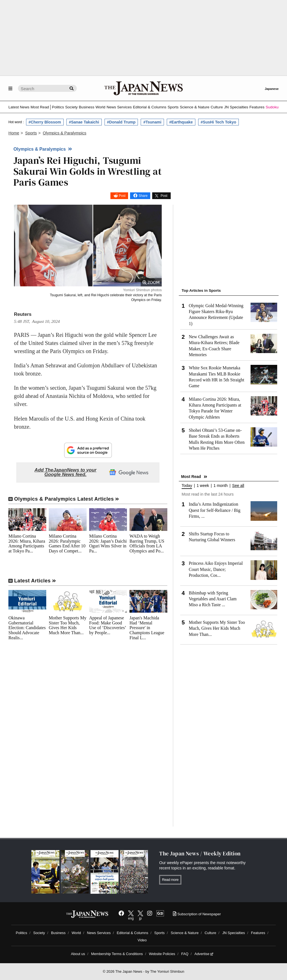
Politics (58, 107)
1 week (203, 486)
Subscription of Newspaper (197, 914)
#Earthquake (181, 122)
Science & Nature (195, 107)
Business (86, 107)
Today (187, 486)
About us (78, 954)
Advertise (204, 954)
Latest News (19, 107)
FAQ (185, 954)
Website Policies (162, 954)
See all (238, 486)
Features (257, 107)
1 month (221, 486)
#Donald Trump (121, 122)
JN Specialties (236, 107)
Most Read (40, 107)
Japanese (272, 89)
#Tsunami (152, 122)
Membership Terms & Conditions (117, 954)
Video (142, 940)
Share (143, 196)
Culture (217, 107)
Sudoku (272, 107)
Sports (173, 107)
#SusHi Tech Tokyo (218, 122)
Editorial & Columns (150, 107)
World (100, 107)
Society (71, 107)
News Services (119, 107)
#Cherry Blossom (45, 122)
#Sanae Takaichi (84, 122)
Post (122, 196)
